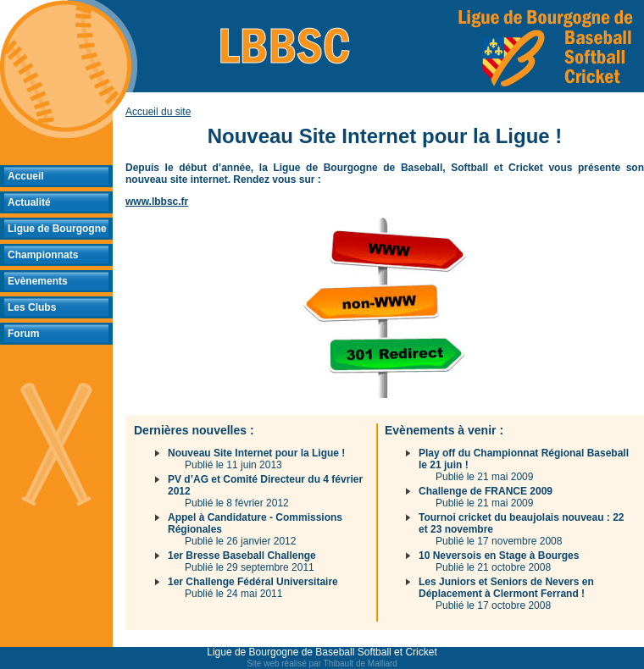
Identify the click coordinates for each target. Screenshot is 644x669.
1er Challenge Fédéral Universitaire (253, 582)
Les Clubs (32, 307)
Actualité (29, 202)
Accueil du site (158, 112)
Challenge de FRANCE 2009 (486, 491)
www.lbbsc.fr (157, 202)
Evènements (38, 281)
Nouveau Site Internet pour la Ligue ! (256, 453)
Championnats (43, 255)
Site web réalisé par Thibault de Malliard (322, 663)
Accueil (26, 176)
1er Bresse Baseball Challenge (242, 556)
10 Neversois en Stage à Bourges (499, 556)
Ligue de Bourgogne (57, 229)
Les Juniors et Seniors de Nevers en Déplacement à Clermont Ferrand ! (506, 588)
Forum (23, 334)
